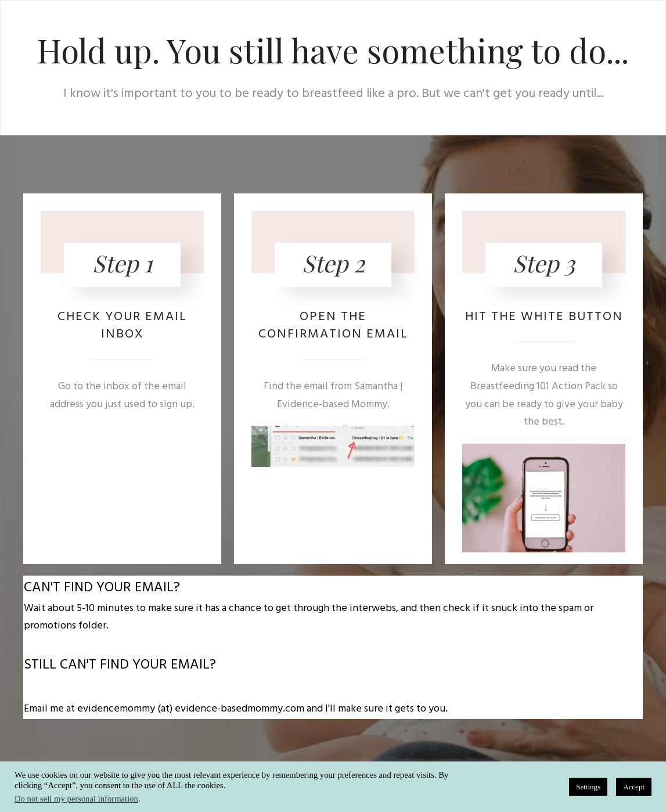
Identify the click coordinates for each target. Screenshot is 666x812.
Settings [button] (588, 787)
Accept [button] (634, 787)
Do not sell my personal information (76, 799)
